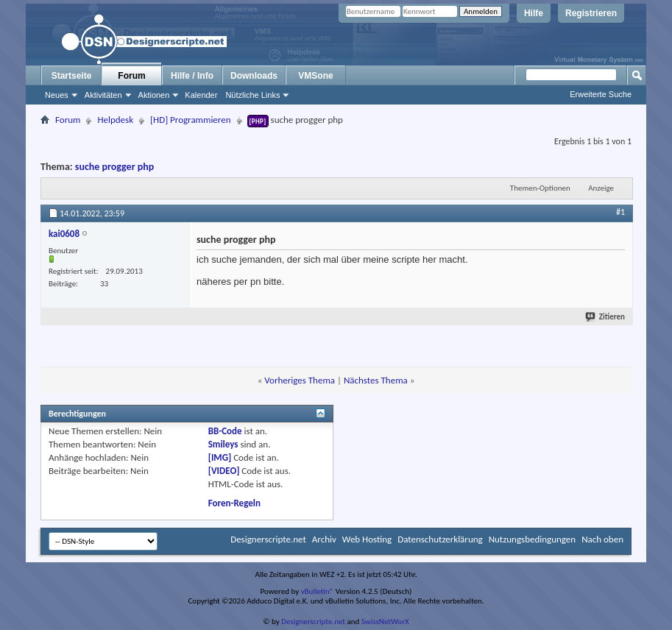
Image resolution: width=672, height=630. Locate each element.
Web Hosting (367, 539)
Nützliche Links (252, 95)
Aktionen (154, 95)
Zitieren (606, 317)
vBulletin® (318, 591)
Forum (131, 76)
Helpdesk (115, 120)
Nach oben (602, 539)
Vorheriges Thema (300, 380)
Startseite (72, 76)
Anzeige (601, 188)
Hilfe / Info (192, 76)
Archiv (324, 539)
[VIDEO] (224, 471)
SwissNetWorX (385, 622)
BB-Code (225, 431)
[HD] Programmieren (190, 120)
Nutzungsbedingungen (533, 539)
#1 (620, 212)
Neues (57, 95)
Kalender (201, 95)
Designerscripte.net (268, 539)
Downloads (254, 76)
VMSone (315, 76)
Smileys (223, 444)
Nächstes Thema (376, 380)
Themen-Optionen (540, 188)
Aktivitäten (103, 95)
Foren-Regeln (234, 503)
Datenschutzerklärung (440, 539)
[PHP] (258, 121)
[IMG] (220, 457)
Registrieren (591, 13)
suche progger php (115, 167)
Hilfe (534, 13)
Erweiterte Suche (601, 94)
